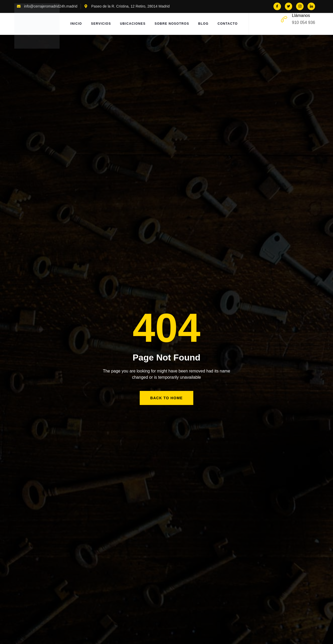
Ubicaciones (133, 24)
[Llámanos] (284, 19)
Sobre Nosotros (172, 24)
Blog (204, 24)
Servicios (101, 24)
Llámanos (301, 15)
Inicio (75, 24)
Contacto (229, 24)
